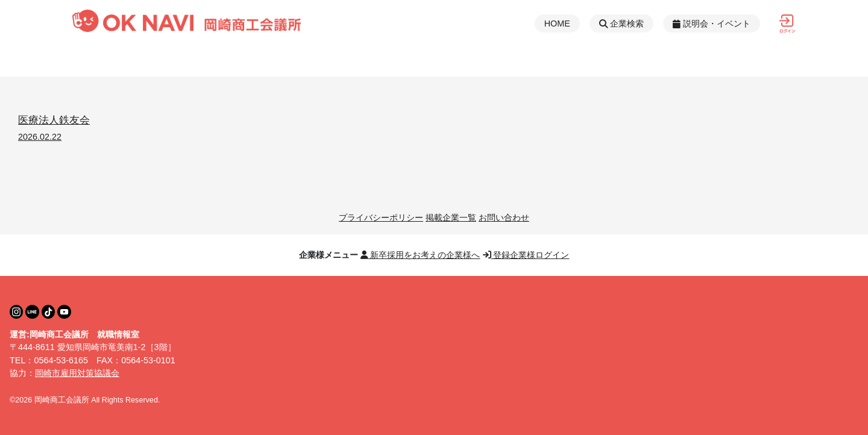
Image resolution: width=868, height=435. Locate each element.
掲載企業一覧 (451, 217)
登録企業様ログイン (526, 255)
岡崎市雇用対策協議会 (77, 373)
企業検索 (621, 23)
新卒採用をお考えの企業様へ (420, 255)
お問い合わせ (504, 217)
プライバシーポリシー (381, 217)
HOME (557, 23)
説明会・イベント (712, 23)
